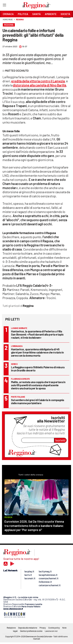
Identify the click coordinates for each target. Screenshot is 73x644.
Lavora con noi (51, 631)
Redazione (11, 628)
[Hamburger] (4, 6)
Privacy (43, 628)
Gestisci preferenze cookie (31, 631)
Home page (8, 19)
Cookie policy (54, 628)
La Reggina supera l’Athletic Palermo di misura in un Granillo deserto (38, 369)
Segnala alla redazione (28, 628)
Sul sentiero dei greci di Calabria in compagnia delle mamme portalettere (38, 401)
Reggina (20, 19)
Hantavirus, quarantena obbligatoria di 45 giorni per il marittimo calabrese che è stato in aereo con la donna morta (37, 352)
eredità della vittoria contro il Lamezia (38, 81)
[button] (67, 21)
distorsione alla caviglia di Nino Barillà (39, 85)
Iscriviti (60, 440)
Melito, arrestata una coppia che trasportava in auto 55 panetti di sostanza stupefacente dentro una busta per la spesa (38, 385)
